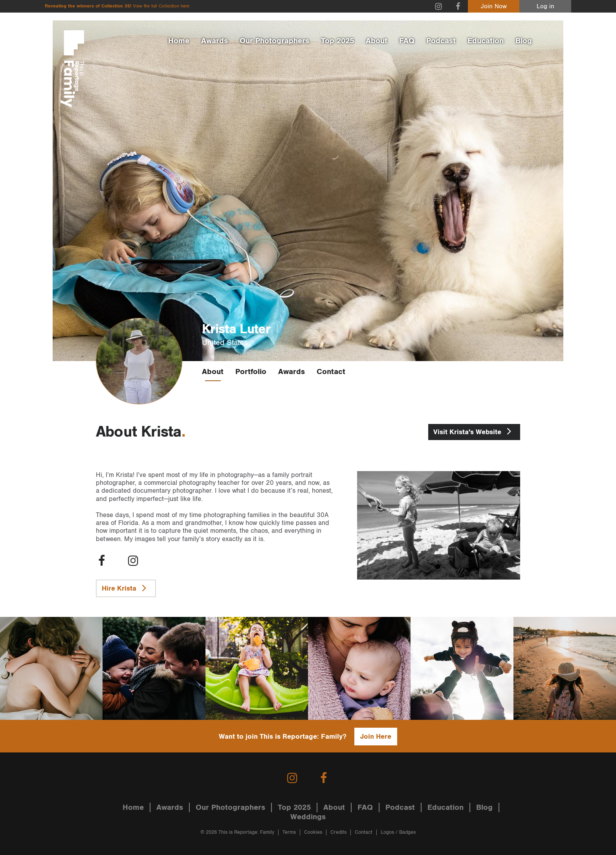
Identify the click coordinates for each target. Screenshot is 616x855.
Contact (331, 372)
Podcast (441, 41)
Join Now (494, 6)
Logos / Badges (398, 832)
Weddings (308, 817)
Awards (214, 41)
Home (179, 41)
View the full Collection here (161, 6)
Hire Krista (126, 588)
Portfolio (251, 372)
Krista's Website (474, 431)
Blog (524, 41)
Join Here (376, 737)
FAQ (407, 41)
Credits (338, 832)
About (377, 41)
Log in (545, 6)
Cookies (313, 832)
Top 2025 (337, 41)
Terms (289, 832)
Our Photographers (274, 41)
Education (486, 41)
